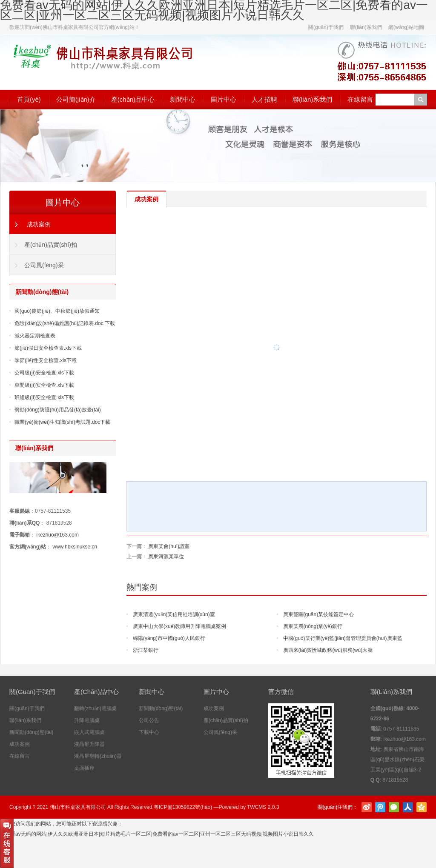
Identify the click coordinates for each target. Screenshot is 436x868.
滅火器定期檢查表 (35, 336)
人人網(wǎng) (408, 807)
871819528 (59, 523)
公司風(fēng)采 (44, 265)
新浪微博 (367, 807)
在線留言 (360, 99)
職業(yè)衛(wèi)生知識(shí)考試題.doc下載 (62, 422)
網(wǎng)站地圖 (406, 27)
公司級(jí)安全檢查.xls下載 (44, 373)
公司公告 (149, 720)
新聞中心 (183, 99)
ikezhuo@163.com (57, 535)
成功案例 (39, 224)
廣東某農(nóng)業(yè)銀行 (313, 626)
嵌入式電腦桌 (89, 732)
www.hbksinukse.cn (75, 547)
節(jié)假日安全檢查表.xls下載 (48, 348)
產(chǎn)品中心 (133, 99)
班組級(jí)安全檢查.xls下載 (44, 397)
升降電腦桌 (87, 720)
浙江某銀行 (146, 650)
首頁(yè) (29, 99)
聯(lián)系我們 (366, 27)
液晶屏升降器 (89, 744)
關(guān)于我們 (326, 27)
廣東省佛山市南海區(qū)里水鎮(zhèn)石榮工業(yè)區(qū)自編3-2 (397, 759)
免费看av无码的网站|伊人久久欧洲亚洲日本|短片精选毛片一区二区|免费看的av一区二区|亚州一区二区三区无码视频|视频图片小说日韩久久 (157, 834)
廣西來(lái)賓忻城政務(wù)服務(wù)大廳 (328, 650)
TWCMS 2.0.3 (263, 807)
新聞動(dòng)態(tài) (31, 732)
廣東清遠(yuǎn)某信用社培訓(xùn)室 (174, 614)
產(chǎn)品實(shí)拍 (51, 245)
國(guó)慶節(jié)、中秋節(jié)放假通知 (57, 311)
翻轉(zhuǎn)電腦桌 (95, 708)
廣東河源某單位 (166, 557)
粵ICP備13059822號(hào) (183, 807)
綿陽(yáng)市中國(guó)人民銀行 (169, 638)
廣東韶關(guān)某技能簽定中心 (319, 614)
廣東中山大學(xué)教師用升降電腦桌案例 (179, 626)
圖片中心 (224, 99)
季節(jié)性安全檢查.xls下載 (46, 360)
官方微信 (394, 807)
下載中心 (149, 732)
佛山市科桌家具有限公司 (78, 807)
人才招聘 (264, 99)
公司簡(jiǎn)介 (76, 99)
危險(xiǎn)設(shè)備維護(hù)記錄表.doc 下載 (65, 323)
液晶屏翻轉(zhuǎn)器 (98, 756)
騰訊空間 (422, 807)
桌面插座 (84, 768)
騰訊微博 (380, 807)
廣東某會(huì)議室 (169, 546)
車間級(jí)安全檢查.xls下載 (44, 385)
